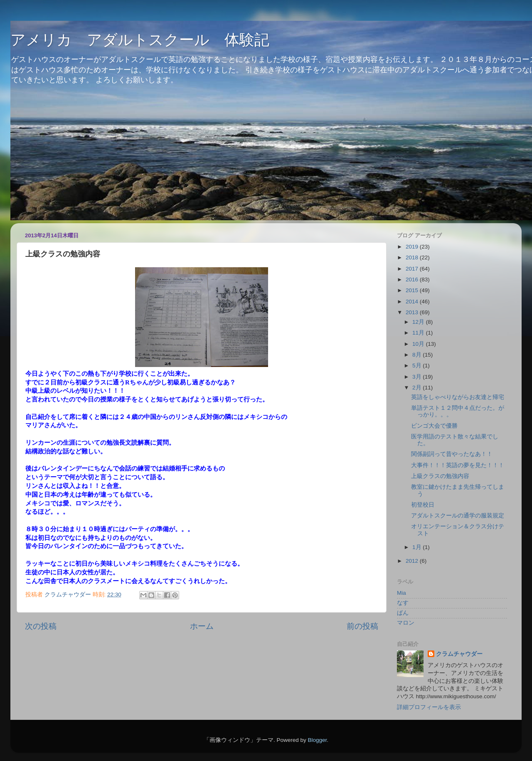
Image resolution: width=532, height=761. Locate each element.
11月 (419, 333)
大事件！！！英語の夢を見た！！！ (458, 465)
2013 (413, 312)
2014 (413, 302)
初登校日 (423, 505)
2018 (413, 257)
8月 (417, 355)
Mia (401, 593)
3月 (417, 377)
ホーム (202, 626)
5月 (417, 366)
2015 (413, 290)
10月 (419, 344)
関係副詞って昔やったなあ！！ (452, 454)
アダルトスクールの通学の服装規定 (458, 516)
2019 (413, 247)
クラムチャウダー (459, 654)
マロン (406, 623)
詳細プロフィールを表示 (429, 707)
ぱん (403, 613)
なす (403, 603)
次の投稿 (41, 626)
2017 (413, 269)
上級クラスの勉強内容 (440, 476)
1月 (417, 547)
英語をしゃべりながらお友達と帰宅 (458, 397)
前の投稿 (362, 626)
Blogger (317, 740)
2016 (413, 280)
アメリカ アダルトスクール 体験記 (140, 40)
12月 (419, 322)
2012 (413, 561)
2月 (417, 388)
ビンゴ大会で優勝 (434, 426)
